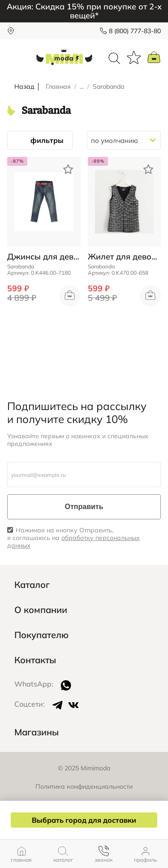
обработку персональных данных (73, 542)
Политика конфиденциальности (84, 786)
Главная (58, 87)
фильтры (40, 140)
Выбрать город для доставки (84, 820)
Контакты (35, 660)
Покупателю (41, 635)
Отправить (84, 507)
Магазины (37, 732)
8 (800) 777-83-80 (135, 31)
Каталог (32, 585)
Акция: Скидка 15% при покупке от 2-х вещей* (84, 11)
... (82, 87)
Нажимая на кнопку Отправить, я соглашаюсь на (73, 538)
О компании (41, 610)
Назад (24, 87)
